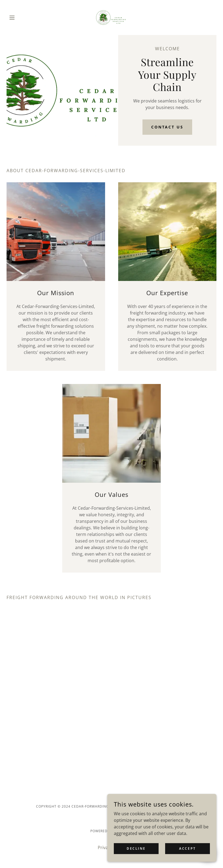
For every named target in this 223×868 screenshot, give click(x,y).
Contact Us (167, 127)
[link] (111, 17)
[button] (22, 17)
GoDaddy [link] (124, 831)
